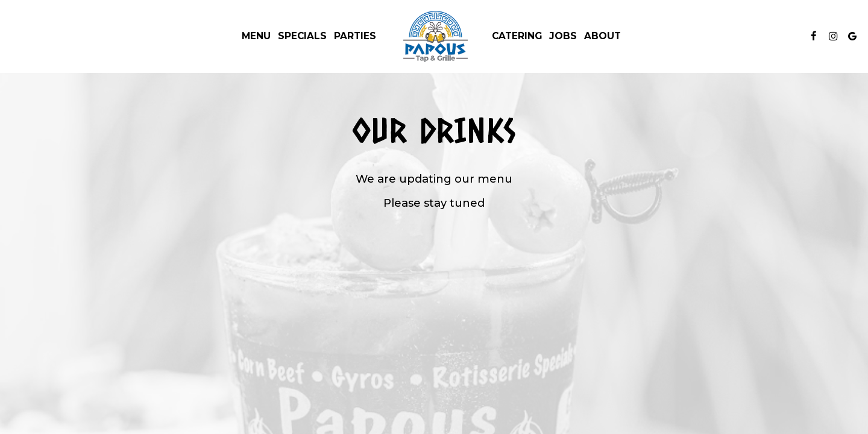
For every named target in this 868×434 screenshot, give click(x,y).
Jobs (563, 36)
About (602, 36)
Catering (517, 36)
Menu (256, 36)
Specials (302, 36)
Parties (355, 36)
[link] (434, 36)
